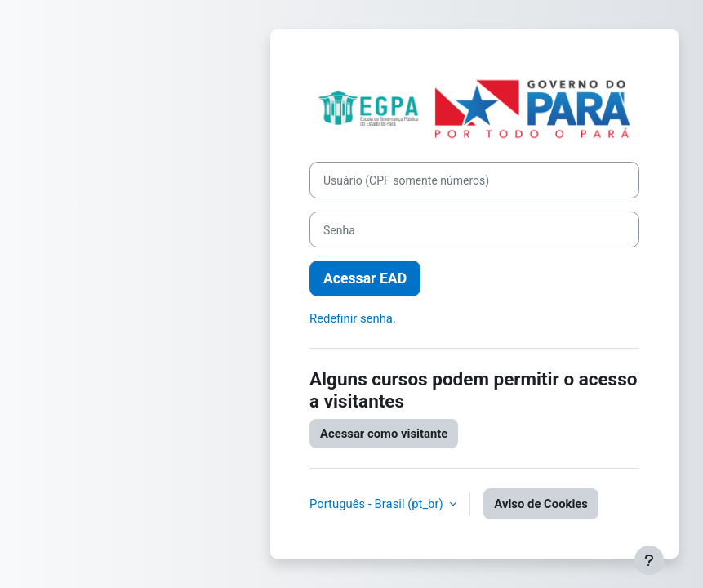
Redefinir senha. (353, 318)
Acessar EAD (365, 278)
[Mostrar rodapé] (649, 560)
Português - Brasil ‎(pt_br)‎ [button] (378, 504)
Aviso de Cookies (541, 504)
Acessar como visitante (384, 434)
